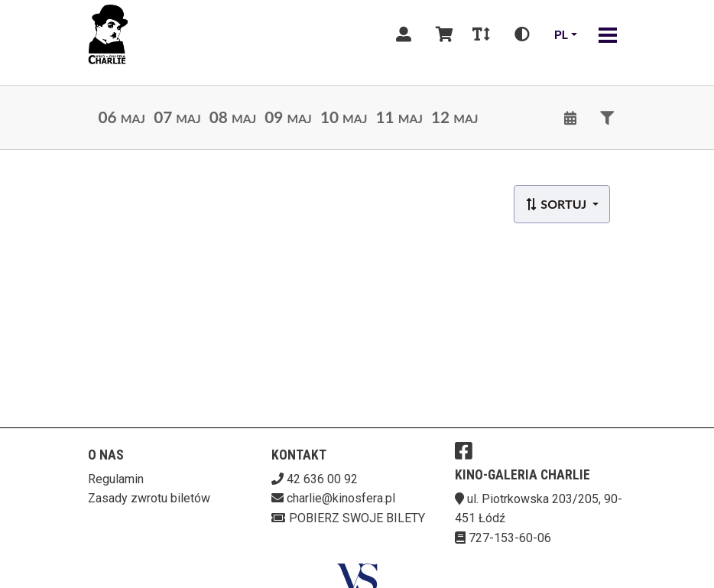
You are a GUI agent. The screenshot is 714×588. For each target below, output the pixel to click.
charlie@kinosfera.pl (341, 498)
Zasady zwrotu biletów (149, 498)
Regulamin (116, 479)
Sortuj (557, 204)
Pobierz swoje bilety (348, 518)
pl (561, 34)
